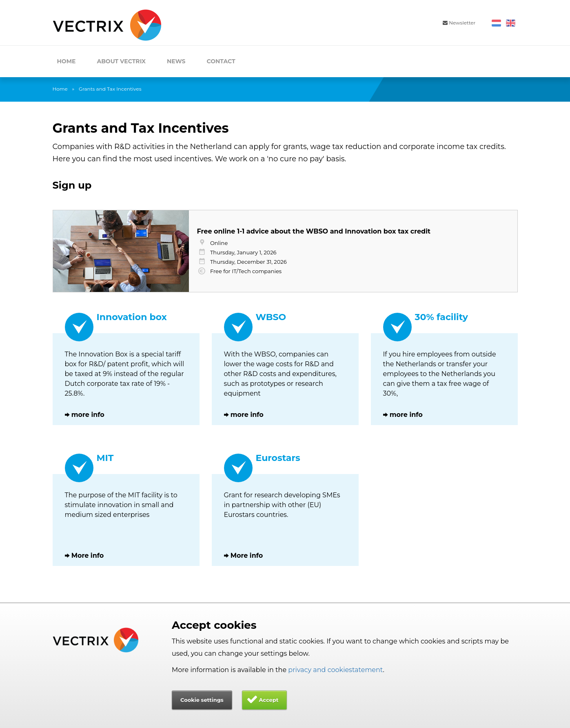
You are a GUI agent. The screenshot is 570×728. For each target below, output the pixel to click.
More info (88, 555)
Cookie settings (202, 700)
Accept (268, 700)
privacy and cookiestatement (335, 670)
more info (88, 415)
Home (67, 61)
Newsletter (459, 23)
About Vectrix (121, 61)
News (176, 61)
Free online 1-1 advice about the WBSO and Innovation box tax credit (314, 231)
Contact (221, 61)
